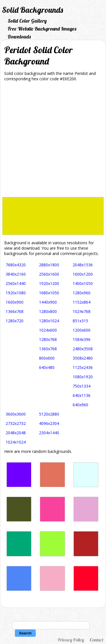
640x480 (47, 367)
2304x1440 (49, 433)
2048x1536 (83, 265)
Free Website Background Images (42, 29)
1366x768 (15, 311)
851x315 (80, 321)
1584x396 (82, 339)
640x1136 (82, 395)
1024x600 (48, 330)
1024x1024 (16, 442)
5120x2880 (49, 414)
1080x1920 (83, 377)
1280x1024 (49, 321)
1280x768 (48, 339)
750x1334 (82, 386)
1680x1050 (49, 293)
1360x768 (48, 349)
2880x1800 (49, 265)
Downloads (19, 37)
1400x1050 (83, 283)
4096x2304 (49, 423)
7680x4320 (16, 265)
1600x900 (15, 302)
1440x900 (48, 302)
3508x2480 (83, 358)
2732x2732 (16, 423)
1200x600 (82, 330)
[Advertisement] (53, 141)
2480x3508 (83, 349)
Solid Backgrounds (33, 10)
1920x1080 (16, 293)
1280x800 (48, 311)
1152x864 (82, 302)
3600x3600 (16, 414)
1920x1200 (49, 283)
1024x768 (82, 311)
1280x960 (82, 293)
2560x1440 (16, 283)
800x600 (47, 358)
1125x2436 (83, 367)
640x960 (80, 405)
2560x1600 (49, 274)
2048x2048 (16, 433)
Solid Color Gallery (27, 21)
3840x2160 (16, 274)
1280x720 (15, 321)
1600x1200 (83, 274)
